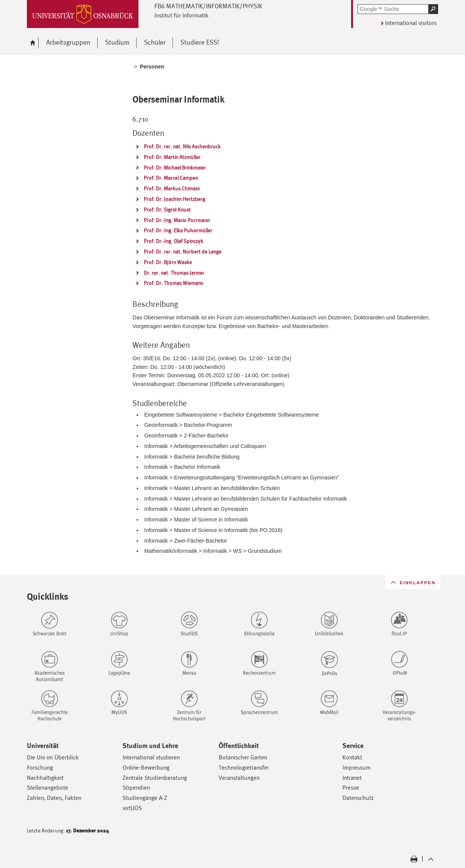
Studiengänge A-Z (145, 798)
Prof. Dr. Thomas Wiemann (173, 283)
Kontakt (352, 757)
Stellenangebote (47, 788)
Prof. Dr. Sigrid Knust (167, 210)
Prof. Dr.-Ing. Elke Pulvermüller (178, 230)
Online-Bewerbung (146, 768)
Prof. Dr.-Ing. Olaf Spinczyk (173, 241)
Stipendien (136, 788)
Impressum (357, 768)
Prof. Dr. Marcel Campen (171, 178)
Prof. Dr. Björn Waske (168, 262)
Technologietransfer (244, 768)
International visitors (411, 23)
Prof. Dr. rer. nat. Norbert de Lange (183, 252)
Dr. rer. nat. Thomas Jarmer (174, 273)
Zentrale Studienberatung (155, 778)
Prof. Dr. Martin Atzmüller (172, 157)
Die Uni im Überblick (53, 757)
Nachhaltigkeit (45, 778)
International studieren (151, 757)
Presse (351, 788)
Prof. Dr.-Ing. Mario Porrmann (177, 220)
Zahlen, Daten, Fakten (54, 798)
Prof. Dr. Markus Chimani (172, 188)
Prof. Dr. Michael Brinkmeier (175, 168)
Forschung (40, 768)
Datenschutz (358, 798)
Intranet (352, 778)
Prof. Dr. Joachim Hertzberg (174, 199)
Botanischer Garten (243, 757)
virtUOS (132, 808)
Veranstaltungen (239, 778)
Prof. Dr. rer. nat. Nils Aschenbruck (182, 146)
